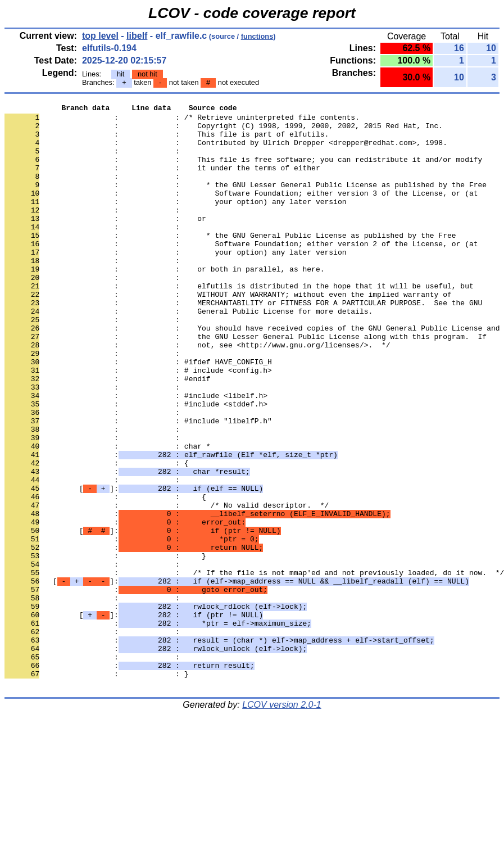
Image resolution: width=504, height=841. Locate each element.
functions (257, 36)
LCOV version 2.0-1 (282, 821)
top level (100, 36)
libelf (137, 36)
